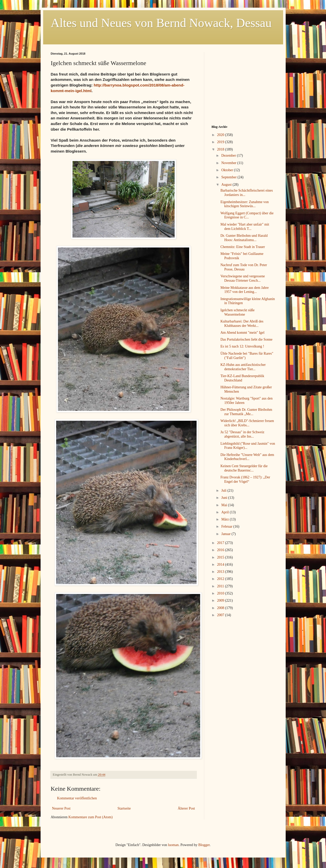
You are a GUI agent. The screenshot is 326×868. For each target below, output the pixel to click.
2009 (221, 600)
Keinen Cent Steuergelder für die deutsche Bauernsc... (244, 468)
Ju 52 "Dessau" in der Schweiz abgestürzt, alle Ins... (242, 434)
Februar (227, 526)
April (226, 512)
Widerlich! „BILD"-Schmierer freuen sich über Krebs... (247, 423)
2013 (221, 572)
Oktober (228, 170)
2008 (221, 608)
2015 (221, 557)
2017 (221, 543)
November (229, 163)
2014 (221, 565)
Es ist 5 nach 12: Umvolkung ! (242, 346)
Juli (224, 491)
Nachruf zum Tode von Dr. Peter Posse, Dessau (244, 267)
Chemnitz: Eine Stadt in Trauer (243, 247)
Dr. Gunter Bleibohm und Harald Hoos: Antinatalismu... (244, 238)
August (227, 185)
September (229, 177)
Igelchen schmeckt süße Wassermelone (237, 312)
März (226, 519)
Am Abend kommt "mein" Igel (242, 333)
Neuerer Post (61, 808)
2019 (221, 142)
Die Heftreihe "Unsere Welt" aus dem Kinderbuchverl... (247, 457)
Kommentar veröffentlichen (77, 798)
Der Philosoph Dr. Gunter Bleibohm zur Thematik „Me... (246, 412)
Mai (225, 505)
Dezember (229, 156)
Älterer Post (186, 808)
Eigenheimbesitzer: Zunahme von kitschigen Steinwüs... (244, 204)
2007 (221, 615)
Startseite (124, 808)
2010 (221, 593)
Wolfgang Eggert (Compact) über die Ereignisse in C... (247, 215)
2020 (221, 135)
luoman (173, 845)
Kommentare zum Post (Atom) (90, 817)
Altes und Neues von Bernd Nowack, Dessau (161, 23)
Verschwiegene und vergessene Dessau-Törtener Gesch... (243, 278)
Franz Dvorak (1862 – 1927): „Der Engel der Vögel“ (245, 479)
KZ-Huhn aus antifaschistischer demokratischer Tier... (243, 367)
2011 (221, 586)
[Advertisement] (244, 84)
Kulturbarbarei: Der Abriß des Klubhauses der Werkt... (242, 324)
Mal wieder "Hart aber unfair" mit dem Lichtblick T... (245, 227)
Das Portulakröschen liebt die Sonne (246, 339)
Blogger (204, 845)
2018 (221, 149)
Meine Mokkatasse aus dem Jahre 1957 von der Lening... (244, 290)
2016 (221, 550)
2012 (221, 579)
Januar (226, 534)
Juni (225, 498)
